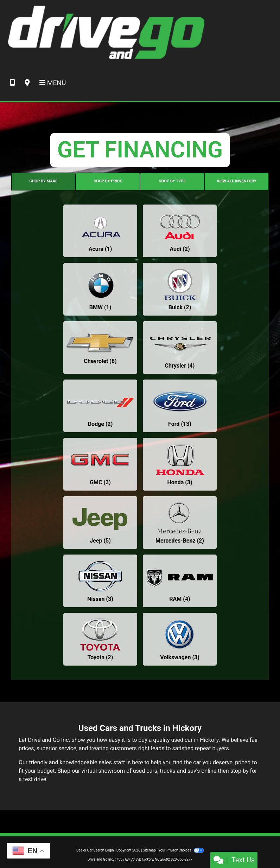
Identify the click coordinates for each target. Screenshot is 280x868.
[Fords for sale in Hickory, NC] (180, 406)
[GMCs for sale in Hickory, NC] (100, 464)
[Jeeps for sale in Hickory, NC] (100, 523)
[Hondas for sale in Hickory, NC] (180, 464)
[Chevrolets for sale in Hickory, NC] (100, 348)
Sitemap (149, 850)
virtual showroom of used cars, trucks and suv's (141, 771)
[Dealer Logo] (106, 32)
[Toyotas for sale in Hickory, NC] (100, 639)
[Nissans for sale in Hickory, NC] (100, 581)
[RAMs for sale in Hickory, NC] (180, 581)
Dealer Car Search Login (95, 850)
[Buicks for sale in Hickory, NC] (180, 289)
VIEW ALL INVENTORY (237, 181)
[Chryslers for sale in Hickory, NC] (180, 348)
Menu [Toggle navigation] (53, 83)
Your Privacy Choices (181, 850)
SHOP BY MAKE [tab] (44, 181)
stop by (240, 771)
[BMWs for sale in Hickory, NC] (100, 289)
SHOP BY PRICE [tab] (108, 181)
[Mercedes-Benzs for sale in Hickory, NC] (180, 523)
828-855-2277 (182, 859)
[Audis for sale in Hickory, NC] (180, 231)
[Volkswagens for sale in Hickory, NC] (180, 639)
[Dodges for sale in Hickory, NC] (100, 406)
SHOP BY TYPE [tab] (172, 181)
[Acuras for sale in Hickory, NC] (100, 231)
